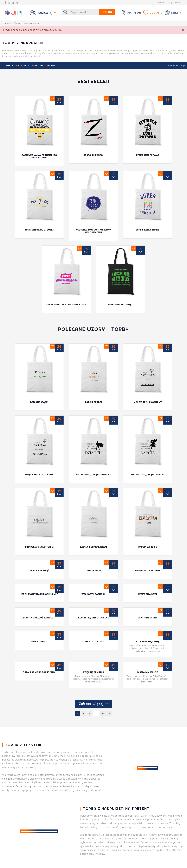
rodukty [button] (38, 66)
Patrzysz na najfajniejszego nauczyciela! (39, 156)
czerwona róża (93, 445)
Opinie (178, 3)
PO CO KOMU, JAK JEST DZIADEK (39, 374)
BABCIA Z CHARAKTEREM (39, 397)
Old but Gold (148, 468)
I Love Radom (39, 421)
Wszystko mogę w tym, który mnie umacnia (93, 231)
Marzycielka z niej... (121, 304)
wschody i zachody (39, 445)
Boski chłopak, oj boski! (39, 230)
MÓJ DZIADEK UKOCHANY (103, 350)
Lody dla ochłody (39, 492)
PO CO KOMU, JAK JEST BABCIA (94, 374)
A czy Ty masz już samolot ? (148, 445)
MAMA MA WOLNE (121, 523)
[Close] (183, 30)
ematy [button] (9, 66)
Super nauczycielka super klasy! (66, 304)
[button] (176, 65)
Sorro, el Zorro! (94, 155)
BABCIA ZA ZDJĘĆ (93, 397)
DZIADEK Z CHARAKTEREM (148, 374)
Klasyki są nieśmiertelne (39, 468)
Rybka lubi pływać (148, 155)
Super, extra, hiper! (148, 230)
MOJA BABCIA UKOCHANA (143, 350)
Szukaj (107, 12)
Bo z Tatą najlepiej (93, 492)
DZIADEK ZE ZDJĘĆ (148, 397)
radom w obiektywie (93, 421)
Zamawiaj (46, 13)
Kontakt (160, 3)
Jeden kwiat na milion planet (148, 421)
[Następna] (110, 564)
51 (103, 564)
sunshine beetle (93, 468)
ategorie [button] (23, 66)
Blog (170, 3)
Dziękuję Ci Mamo (66, 523)
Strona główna (12, 23)
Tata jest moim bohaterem (148, 492)
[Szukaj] (84, 12)
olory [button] (51, 66)
